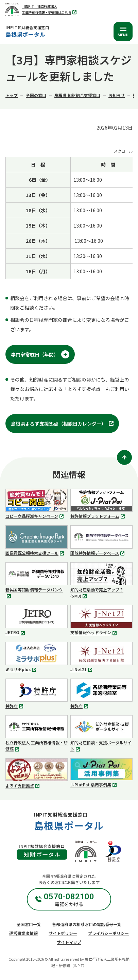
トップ (12, 95)
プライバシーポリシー (108, 933)
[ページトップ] (124, 457)
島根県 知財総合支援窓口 (77, 95)
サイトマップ (69, 942)
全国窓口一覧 (29, 924)
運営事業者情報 (23, 933)
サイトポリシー (63, 933)
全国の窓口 (36, 95)
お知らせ (117, 95)
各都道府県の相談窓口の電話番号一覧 (87, 924)
